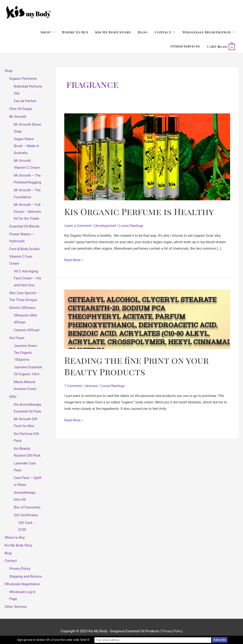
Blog (143, 32)
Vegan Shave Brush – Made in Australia (26, 146)
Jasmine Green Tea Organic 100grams (25, 353)
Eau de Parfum (25, 101)
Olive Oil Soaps (21, 109)
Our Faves (17, 338)
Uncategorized (106, 226)
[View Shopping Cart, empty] (221, 47)
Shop (45, 32)
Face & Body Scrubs (24, 249)
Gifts (13, 397)
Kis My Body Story (113, 32)
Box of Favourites (27, 508)
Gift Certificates (26, 515)
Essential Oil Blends (24, 227)
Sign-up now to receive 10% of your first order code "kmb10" (84, 640)
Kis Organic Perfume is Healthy (141, 211)
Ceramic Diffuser (27, 330)
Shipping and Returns (26, 577)
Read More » (74, 260)
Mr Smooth (18, 117)
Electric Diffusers (22, 308)
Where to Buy (75, 32)
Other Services (185, 46)
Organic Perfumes (23, 79)
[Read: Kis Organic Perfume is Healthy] (147, 157)
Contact (163, 32)
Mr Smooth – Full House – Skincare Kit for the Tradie (27, 212)
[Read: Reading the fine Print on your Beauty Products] (147, 319)
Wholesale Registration (206, 32)
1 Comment (73, 386)
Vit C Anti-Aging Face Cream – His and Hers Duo (28, 278)
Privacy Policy (20, 569)
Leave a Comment (78, 226)
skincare (92, 386)
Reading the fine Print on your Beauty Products (139, 366)
